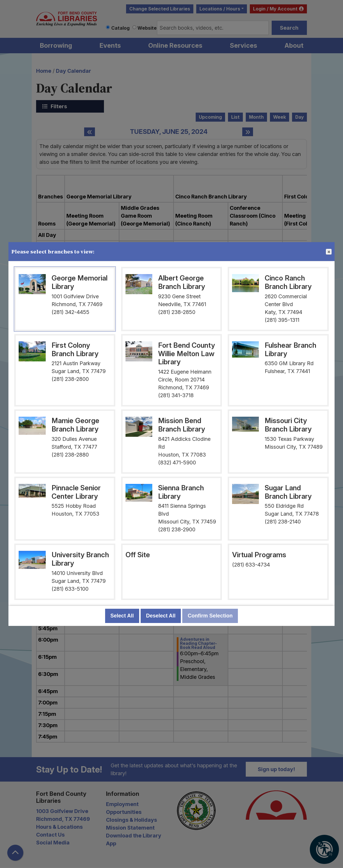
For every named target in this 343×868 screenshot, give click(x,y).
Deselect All (161, 616)
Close (328, 252)
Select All (122, 616)
